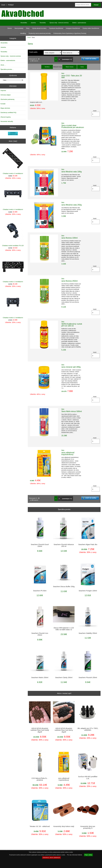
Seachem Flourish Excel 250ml (40, 545)
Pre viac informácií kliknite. (75, 855)
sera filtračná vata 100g (71, 172)
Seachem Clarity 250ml (64, 678)
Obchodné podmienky (8, 99)
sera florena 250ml (69, 281)
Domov (10, 28)
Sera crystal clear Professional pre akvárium (73, 126)
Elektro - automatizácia (79, 23)
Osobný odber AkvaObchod (91, 28)
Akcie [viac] (13, 141)
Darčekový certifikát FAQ (8, 113)
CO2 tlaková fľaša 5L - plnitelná (40, 779)
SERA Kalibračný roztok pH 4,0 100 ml (72, 325)
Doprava (3, 90)
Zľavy (28, 28)
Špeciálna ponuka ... (7, 69)
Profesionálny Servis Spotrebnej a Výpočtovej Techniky (70, 33)
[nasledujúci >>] (67, 59)
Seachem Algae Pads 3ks (88, 544)
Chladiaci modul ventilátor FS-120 (13, 233)
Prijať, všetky (88, 855)
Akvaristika (24, 23)
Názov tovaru (70, 67)
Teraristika (43, 23)
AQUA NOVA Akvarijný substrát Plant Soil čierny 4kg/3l (64, 730)
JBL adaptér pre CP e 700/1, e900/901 (88, 729)
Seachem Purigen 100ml (88, 591)
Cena (82, 67)
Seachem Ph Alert (40, 591)
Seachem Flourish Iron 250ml (40, 634)
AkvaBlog (23, 33)
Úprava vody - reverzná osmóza (59, 23)
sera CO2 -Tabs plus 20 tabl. (72, 76)
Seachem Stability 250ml (88, 633)
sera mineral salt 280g (71, 367)
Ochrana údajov (6, 95)
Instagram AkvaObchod (73, 28)
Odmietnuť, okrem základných (51, 857)
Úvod (3, 5)
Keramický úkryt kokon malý (64, 826)
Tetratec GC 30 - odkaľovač (40, 826)
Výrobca (47, 67)
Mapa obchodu (5, 108)
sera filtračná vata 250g (71, 205)
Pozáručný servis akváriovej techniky (40, 33)
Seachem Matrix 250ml (40, 678)
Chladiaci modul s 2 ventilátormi (13, 305)
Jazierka (33, 23)
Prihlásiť (11, 5)
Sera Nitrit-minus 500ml (72, 411)
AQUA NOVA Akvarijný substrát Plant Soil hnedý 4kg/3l (40, 730)
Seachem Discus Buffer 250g (64, 587)
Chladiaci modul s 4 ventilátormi (13, 196)
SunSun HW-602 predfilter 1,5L (88, 777)
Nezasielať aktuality (7, 121)
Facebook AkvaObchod (56, 28)
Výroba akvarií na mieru (39, 28)
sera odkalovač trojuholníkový (68, 453)
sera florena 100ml (69, 238)
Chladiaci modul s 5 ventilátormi (13, 160)
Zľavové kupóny (6, 117)
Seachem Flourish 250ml (88, 678)
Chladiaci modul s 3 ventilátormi (13, 269)
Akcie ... (3, 65)
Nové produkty (19, 28)
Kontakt (3, 104)
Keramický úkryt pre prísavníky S (88, 827)
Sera (63, 73)
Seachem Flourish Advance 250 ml (64, 545)
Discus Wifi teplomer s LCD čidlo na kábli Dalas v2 (64, 629)
